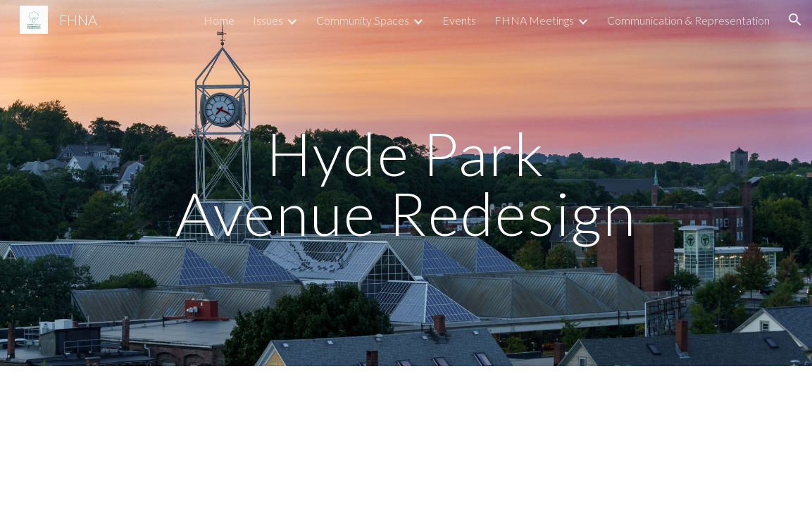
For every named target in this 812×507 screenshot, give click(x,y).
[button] (795, 20)
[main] (406, 183)
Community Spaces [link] (363, 20)
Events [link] (459, 20)
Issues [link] (268, 20)
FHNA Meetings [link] (534, 20)
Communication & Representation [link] (688, 20)
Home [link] (219, 20)
